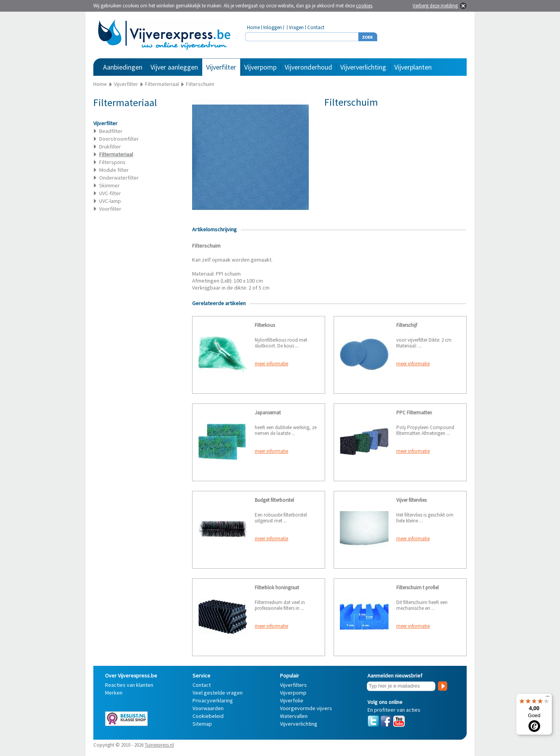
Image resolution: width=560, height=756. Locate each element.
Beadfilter (111, 131)
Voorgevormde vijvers (306, 708)
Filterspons (112, 162)
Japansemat (268, 413)
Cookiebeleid (208, 716)
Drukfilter (110, 147)
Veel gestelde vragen (218, 693)
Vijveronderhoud (308, 67)
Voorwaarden (208, 708)
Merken (114, 693)
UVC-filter (110, 193)
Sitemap (202, 724)
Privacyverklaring (213, 700)
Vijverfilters (293, 685)
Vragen (296, 27)
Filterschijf (407, 325)
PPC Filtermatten (414, 413)
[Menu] (548, 698)
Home (253, 27)
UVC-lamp (110, 201)
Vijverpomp (260, 67)
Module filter (114, 170)
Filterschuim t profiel (417, 588)
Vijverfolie (292, 700)
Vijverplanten (413, 67)
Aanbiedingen (123, 67)
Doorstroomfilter (119, 139)
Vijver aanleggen (174, 67)
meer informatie (271, 364)
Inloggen (273, 27)
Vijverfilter (221, 67)
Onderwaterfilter (119, 178)
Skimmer (109, 185)
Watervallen (294, 716)
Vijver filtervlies (411, 500)
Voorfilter (110, 209)
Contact (316, 27)
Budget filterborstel (274, 500)
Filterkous (265, 325)
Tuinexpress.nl (159, 745)
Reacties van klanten (129, 685)
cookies (364, 6)
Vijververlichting (363, 67)
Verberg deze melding (435, 6)
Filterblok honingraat (277, 588)
